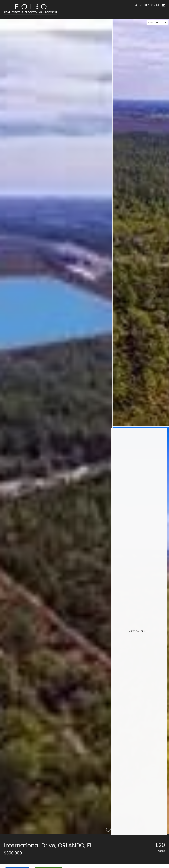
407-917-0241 (147, 5)
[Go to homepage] (34, 9)
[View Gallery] (141, 630)
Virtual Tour (158, 22)
